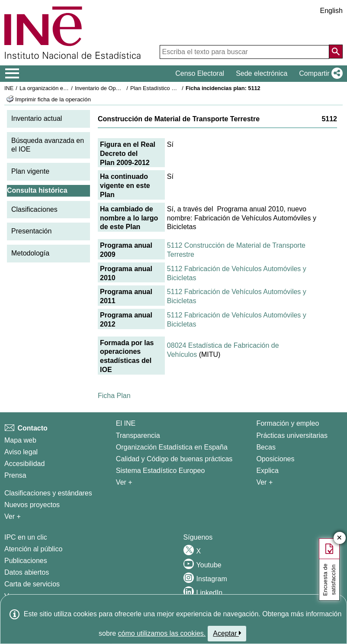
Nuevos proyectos (32, 505)
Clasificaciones (34, 209)
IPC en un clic (26, 537)
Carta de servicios (32, 584)
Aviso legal (21, 452)
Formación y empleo (288, 423)
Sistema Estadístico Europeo (160, 471)
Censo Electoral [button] (200, 73)
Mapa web (20, 440)
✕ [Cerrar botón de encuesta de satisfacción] (339, 538)
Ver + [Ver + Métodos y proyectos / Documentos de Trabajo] (13, 516)
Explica (267, 471)
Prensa (15, 475)
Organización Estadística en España (172, 447)
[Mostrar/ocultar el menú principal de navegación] (12, 74)
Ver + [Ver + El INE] (124, 482)
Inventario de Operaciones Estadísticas (123, 88)
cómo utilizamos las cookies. (162, 633)
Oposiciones (275, 459)
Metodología (30, 253)
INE (9, 88)
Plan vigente (30, 171)
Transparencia (138, 435)
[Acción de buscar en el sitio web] (336, 52)
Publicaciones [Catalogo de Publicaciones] (26, 561)
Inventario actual (37, 118)
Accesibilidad (24, 464)
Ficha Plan (114, 396)
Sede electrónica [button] (262, 73)
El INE (126, 423)
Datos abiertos (27, 572)
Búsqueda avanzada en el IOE (48, 145)
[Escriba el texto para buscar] (244, 52)
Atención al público (33, 549)
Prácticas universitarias (292, 435)
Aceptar (227, 633)
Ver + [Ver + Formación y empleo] (264, 482)
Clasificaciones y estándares (48, 493)
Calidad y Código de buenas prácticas (174, 459)
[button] (319, 74)
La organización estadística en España (67, 88)
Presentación (31, 231)
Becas (266, 447)
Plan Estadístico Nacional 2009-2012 (176, 88)
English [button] (331, 11)
